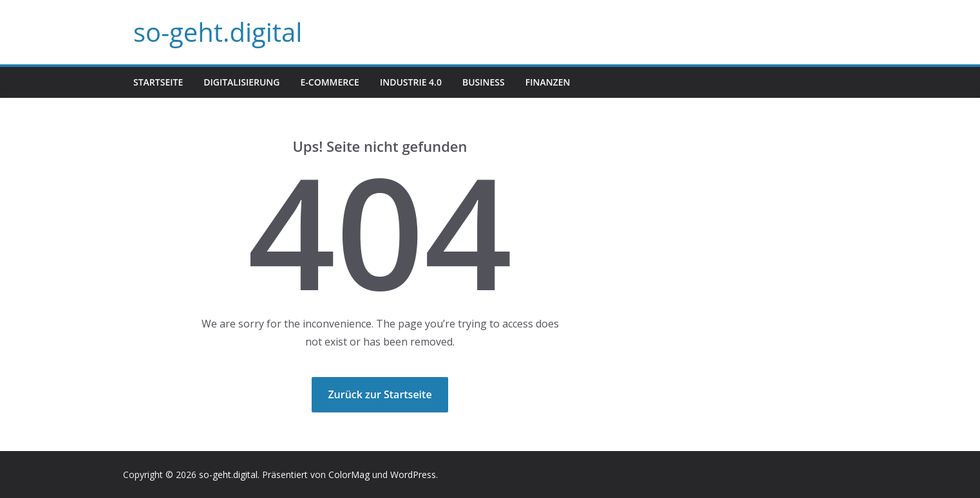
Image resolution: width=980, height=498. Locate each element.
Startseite (158, 82)
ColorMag (349, 475)
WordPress (413, 475)
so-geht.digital (218, 32)
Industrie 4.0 (411, 82)
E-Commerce (329, 82)
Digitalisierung (241, 82)
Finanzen (548, 82)
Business (484, 82)
